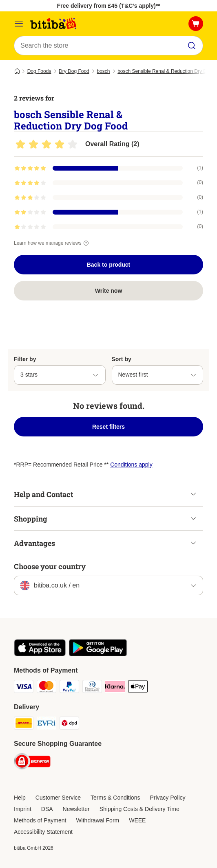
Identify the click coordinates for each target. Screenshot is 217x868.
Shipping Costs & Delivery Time (139, 809)
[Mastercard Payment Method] (46, 688)
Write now (109, 291)
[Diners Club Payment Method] (92, 688)
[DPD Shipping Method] (69, 724)
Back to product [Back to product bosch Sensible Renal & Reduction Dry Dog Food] (109, 265)
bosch (103, 71)
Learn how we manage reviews (52, 243)
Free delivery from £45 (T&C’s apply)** (108, 6)
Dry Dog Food (74, 71)
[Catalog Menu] (19, 24)
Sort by (122, 359)
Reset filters (108, 427)
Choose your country (50, 566)
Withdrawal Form (97, 820)
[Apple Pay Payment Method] (138, 688)
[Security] (32, 763)
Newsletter (76, 809)
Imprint (23, 809)
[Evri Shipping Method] (46, 724)
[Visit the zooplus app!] (40, 654)
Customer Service (58, 798)
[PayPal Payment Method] (69, 688)
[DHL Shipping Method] (24, 724)
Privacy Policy (167, 798)
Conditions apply (131, 465)
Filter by (25, 359)
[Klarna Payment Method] (115, 688)
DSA (47, 809)
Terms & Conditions (115, 798)
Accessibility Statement (43, 832)
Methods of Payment (40, 820)
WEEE (137, 820)
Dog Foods (39, 71)
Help (20, 798)
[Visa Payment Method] (24, 688)
